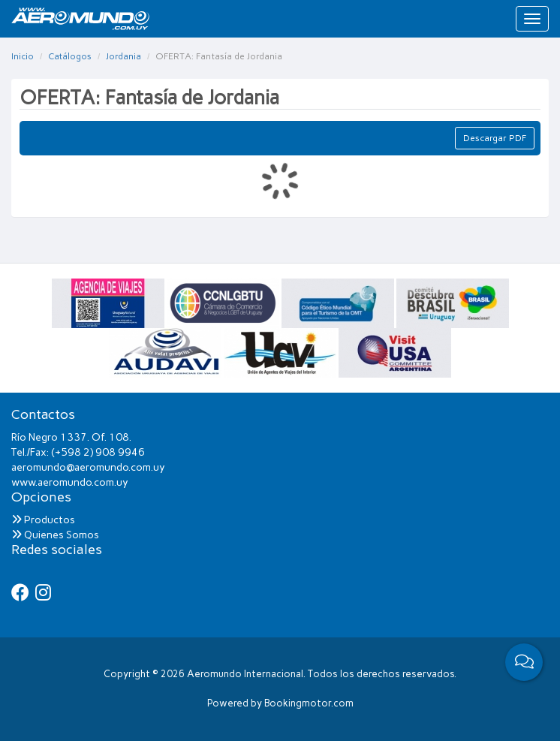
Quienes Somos (55, 535)
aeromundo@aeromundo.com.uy (88, 467)
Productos (43, 520)
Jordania (123, 56)
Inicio (23, 56)
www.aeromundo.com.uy (70, 482)
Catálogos (70, 56)
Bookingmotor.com (309, 703)
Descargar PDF (495, 138)
